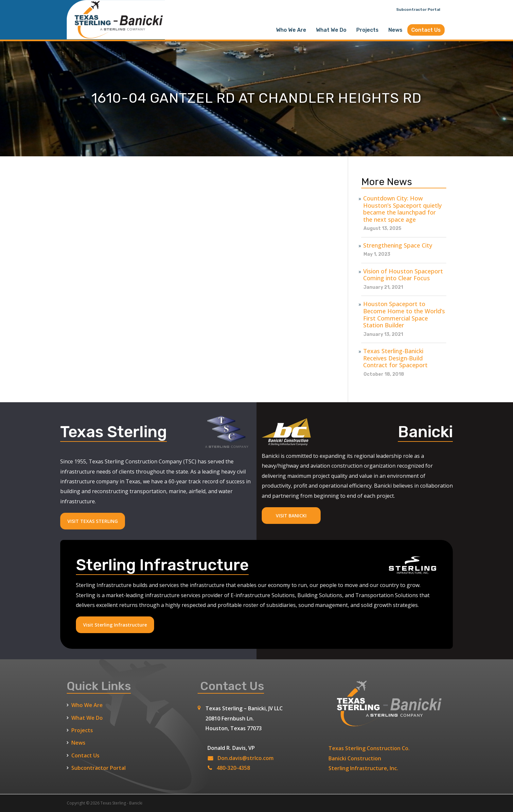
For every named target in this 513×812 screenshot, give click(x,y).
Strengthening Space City (398, 246)
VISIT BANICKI (291, 516)
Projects (367, 30)
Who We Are (291, 30)
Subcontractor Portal (418, 9)
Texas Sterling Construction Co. (369, 748)
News (395, 30)
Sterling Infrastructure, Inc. (363, 768)
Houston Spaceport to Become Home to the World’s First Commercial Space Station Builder (404, 315)
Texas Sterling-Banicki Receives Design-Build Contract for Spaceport (395, 358)
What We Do (331, 30)
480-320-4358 (233, 768)
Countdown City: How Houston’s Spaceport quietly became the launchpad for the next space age (402, 209)
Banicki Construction (355, 758)
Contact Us (426, 30)
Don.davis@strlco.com (246, 758)
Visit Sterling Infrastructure (115, 625)
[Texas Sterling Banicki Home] (116, 36)
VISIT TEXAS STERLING (93, 521)
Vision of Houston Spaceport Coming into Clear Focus (403, 275)
